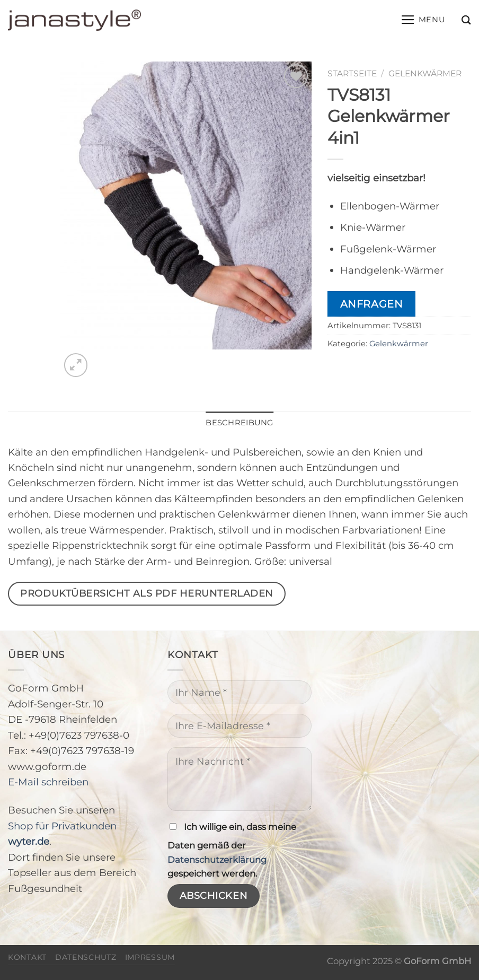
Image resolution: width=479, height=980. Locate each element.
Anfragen (372, 304)
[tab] (239, 423)
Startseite (352, 73)
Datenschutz (86, 957)
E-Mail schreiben (48, 782)
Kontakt (27, 957)
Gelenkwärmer (425, 73)
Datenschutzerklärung (217, 860)
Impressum (150, 957)
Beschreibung (239, 423)
